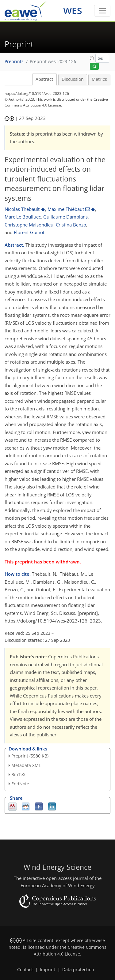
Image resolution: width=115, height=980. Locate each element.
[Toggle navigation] (102, 11)
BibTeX (18, 774)
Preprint (20, 756)
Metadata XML (26, 765)
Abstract (44, 79)
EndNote (20, 784)
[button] (92, 58)
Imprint (48, 970)
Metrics (99, 79)
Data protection (78, 970)
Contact (25, 970)
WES (73, 11)
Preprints (14, 62)
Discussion (73, 79)
